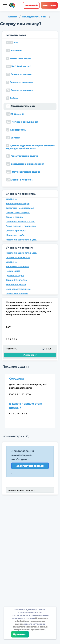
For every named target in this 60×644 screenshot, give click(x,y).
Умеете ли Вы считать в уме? (21, 240)
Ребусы (12, 98)
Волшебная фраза (16, 285)
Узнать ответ (30, 355)
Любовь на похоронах (18, 257)
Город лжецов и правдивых (21, 226)
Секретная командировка (20, 208)
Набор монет (13, 271)
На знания (14, 51)
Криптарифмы (16, 130)
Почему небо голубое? (18, 213)
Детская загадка (15, 276)
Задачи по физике (19, 74)
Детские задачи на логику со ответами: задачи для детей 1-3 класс (30, 147)
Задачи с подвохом (20, 180)
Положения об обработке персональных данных (31, 621)
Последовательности (34, 17)
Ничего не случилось (17, 266)
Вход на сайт (31, 5)
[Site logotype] (12, 5)
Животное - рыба (15, 235)
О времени (15, 114)
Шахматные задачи (19, 58)
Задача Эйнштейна (16, 280)
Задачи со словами (20, 90)
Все (12, 43)
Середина (11, 199)
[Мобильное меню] (5, 5)
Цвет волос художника (18, 289)
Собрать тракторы (16, 231)
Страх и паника (14, 217)
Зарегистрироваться (30, 466)
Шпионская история (17, 294)
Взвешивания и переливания (25, 164)
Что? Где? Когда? (18, 66)
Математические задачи (23, 172)
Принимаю (20, 634)
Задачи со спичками (20, 82)
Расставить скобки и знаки (20, 222)
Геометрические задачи (22, 156)
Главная (13, 17)
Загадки (13, 138)
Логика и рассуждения (22, 122)
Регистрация (49, 5)
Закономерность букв (18, 204)
